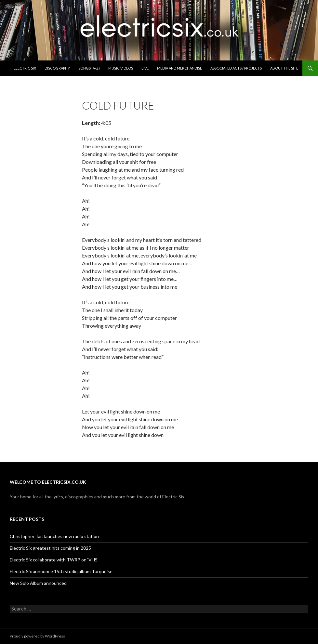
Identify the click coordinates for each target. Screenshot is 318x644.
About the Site (284, 68)
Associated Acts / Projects (236, 68)
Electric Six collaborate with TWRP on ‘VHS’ (54, 560)
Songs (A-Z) (89, 68)
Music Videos (121, 68)
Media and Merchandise (179, 68)
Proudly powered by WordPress (37, 636)
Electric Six (25, 68)
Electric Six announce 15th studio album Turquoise (61, 571)
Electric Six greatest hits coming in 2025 (50, 548)
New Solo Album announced (38, 583)
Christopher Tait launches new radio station (54, 536)
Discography (57, 68)
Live (145, 68)
